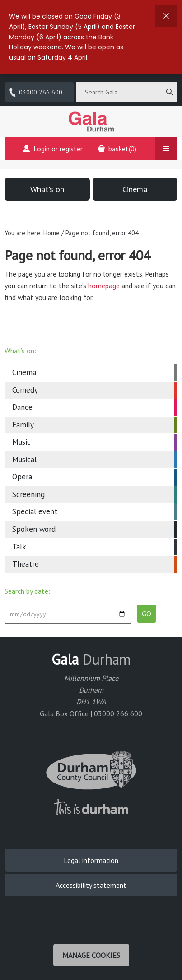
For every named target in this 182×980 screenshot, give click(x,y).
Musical (24, 460)
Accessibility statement (91, 885)
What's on (47, 189)
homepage (104, 286)
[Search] (169, 92)
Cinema (135, 189)
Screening (28, 494)
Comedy (25, 390)
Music (21, 442)
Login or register (53, 149)
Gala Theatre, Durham (91, 122)
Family (23, 425)
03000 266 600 (35, 92)
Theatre (26, 564)
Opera (22, 477)
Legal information (91, 860)
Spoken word (34, 529)
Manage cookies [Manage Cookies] (91, 955)
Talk (19, 547)
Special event (35, 511)
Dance (22, 407)
